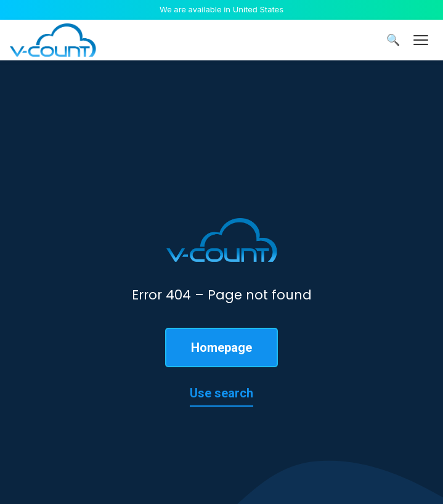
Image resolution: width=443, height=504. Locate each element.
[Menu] (421, 40)
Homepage (221, 348)
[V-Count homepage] (53, 40)
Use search (221, 393)
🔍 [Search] (393, 40)
